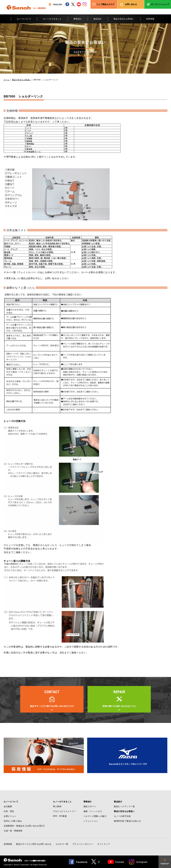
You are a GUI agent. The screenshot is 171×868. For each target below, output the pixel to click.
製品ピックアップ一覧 (124, 806)
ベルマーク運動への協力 (95, 816)
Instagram (138, 862)
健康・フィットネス (93, 811)
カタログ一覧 (62, 844)
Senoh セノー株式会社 (26, 12)
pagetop (165, 862)
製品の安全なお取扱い (124, 19)
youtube (79, 4)
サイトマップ (103, 844)
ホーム (7, 80)
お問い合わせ (131, 4)
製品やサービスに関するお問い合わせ (34, 844)
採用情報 (150, 19)
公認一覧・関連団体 (13, 831)
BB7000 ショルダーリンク (46, 80)
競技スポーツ (90, 806)
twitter (73, 4)
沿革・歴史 (9, 811)
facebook (67, 4)
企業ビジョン (10, 816)
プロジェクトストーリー (64, 811)
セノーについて (24, 19)
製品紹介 (98, 19)
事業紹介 (78, 19)
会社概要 (8, 806)
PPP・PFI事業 (60, 816)
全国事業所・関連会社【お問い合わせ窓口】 (25, 826)
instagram (84, 4)
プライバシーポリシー (83, 844)
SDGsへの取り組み (13, 821)
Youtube (116, 862)
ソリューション (91, 821)
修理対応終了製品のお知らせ (127, 821)
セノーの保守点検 (122, 816)
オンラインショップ (160, 4)
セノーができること (52, 19)
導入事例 (57, 806)
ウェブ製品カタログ (105, 4)
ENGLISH (55, 4)
